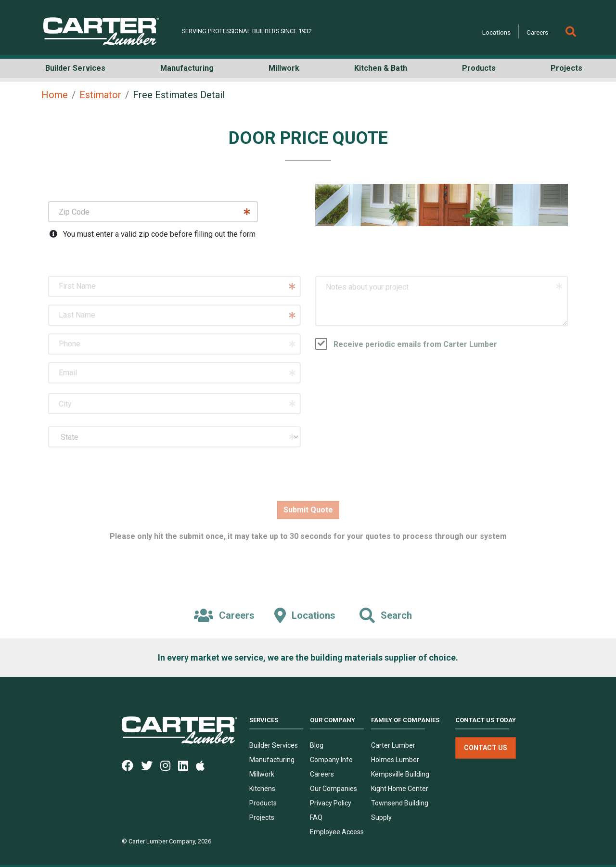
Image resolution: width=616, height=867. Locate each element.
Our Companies (334, 789)
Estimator (100, 95)
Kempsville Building (400, 774)
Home (55, 95)
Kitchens (262, 789)
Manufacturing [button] (187, 68)
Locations (496, 32)
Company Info (331, 760)
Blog (317, 745)
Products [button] (479, 68)
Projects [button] (566, 68)
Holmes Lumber (395, 760)
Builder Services (274, 745)
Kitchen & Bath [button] (381, 68)
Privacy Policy (331, 803)
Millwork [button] (284, 68)
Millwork (262, 774)
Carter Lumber (393, 745)
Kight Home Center (400, 789)
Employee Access (337, 832)
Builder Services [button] (75, 68)
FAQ (316, 817)
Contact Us (486, 748)
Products (263, 803)
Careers (537, 32)
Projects (262, 817)
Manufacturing (272, 760)
